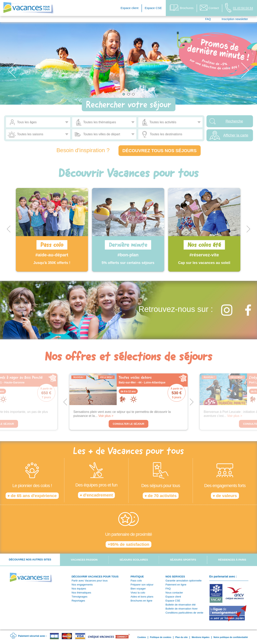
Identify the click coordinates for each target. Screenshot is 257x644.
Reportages (78, 601)
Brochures (182, 8)
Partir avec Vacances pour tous (90, 581)
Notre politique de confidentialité (231, 637)
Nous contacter (174, 593)
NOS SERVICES (175, 577)
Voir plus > (106, 416)
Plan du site (181, 637)
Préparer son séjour (142, 585)
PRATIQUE (137, 577)
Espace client (130, 8)
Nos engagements (82, 585)
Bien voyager (138, 589)
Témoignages (79, 597)
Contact (209, 8)
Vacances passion (84, 560)
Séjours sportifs (183, 560)
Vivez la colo (138, 593)
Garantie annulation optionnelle (183, 581)
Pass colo (136, 581)
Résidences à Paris (232, 560)
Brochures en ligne (141, 601)
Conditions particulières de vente (184, 613)
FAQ (208, 19)
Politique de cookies (161, 637)
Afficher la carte (236, 135)
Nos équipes (79, 589)
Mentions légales (201, 637)
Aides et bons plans (142, 597)
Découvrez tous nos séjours (160, 151)
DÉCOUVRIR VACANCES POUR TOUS (95, 577)
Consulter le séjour (128, 424)
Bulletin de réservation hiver (181, 609)
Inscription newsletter (235, 19)
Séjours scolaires (134, 560)
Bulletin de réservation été (180, 605)
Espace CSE (153, 8)
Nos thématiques (81, 593)
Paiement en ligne (176, 585)
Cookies (142, 637)
